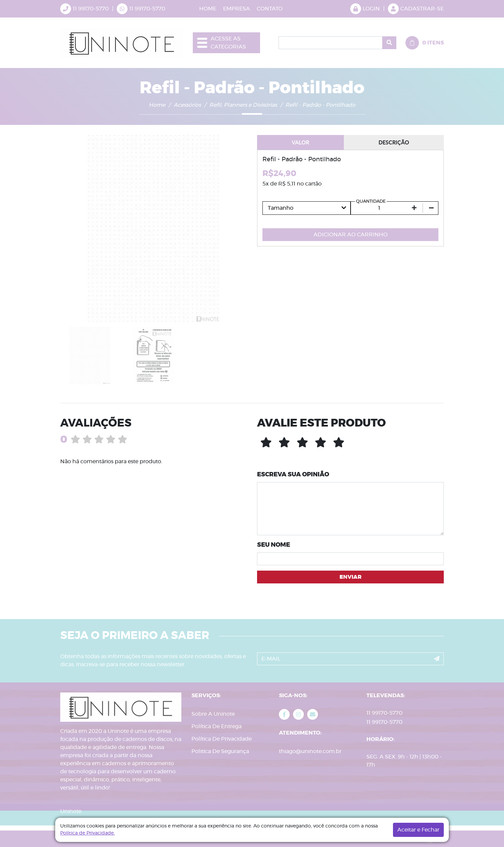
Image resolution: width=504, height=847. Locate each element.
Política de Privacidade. (87, 833)
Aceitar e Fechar (418, 830)
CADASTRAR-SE (416, 9)
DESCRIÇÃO (394, 142)
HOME (208, 9)
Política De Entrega (217, 726)
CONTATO (270, 9)
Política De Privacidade (222, 739)
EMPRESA (237, 9)
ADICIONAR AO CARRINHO (351, 235)
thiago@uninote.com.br (310, 751)
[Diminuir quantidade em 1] (431, 208)
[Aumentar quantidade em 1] (414, 208)
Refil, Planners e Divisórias (243, 105)
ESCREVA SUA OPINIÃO (293, 475)
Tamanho (281, 208)
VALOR (300, 142)
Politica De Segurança (220, 751)
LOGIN (365, 9)
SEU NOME (274, 545)
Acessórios (187, 105)
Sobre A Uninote (213, 714)
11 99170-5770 (147, 9)
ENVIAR (351, 577)
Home (157, 105)
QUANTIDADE (371, 201)
